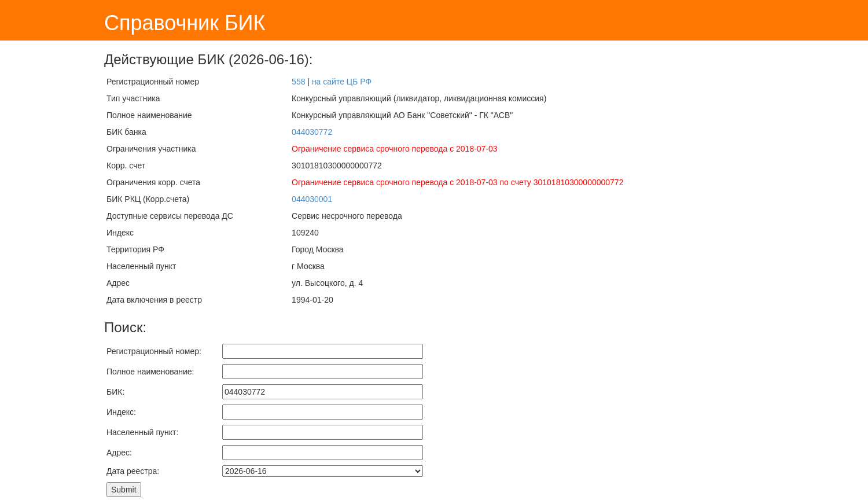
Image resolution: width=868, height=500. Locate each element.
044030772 (312, 132)
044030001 (312, 199)
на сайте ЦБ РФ (342, 82)
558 (298, 82)
